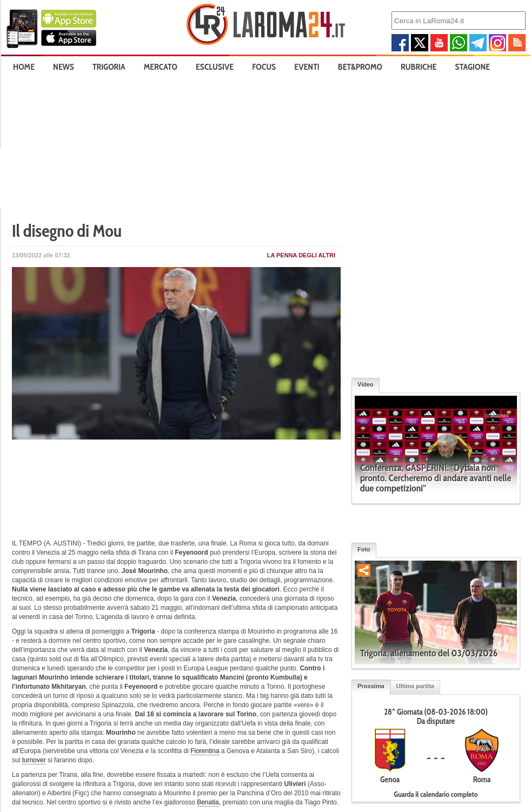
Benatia (208, 802)
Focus (264, 67)
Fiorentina (205, 751)
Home (24, 67)
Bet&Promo (360, 67)
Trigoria (109, 67)
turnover (34, 760)
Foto (364, 549)
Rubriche (419, 67)
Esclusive (215, 67)
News (64, 67)
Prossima (371, 686)
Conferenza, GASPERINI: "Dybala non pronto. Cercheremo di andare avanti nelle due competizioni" (436, 478)
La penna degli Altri (301, 255)
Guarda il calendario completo (436, 794)
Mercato (161, 67)
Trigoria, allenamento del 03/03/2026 (429, 653)
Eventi (307, 67)
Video (366, 384)
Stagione (473, 67)
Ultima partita (415, 686)
